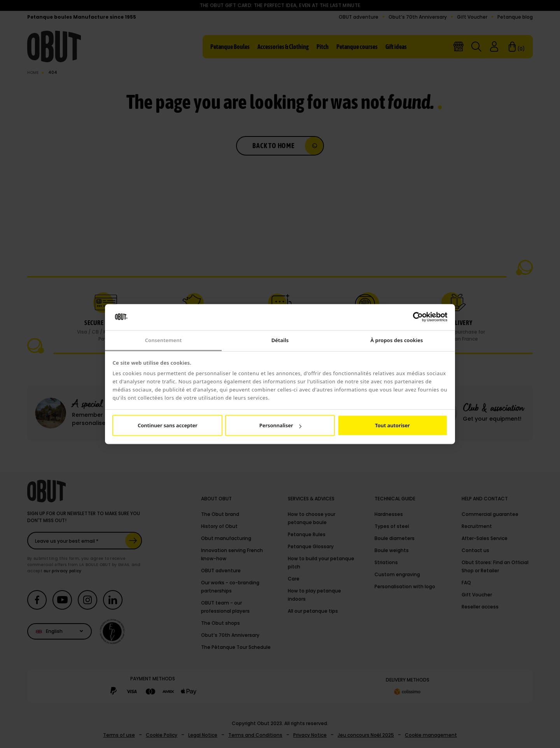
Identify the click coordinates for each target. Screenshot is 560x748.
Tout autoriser (392, 425)
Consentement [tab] (164, 340)
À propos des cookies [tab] (396, 340)
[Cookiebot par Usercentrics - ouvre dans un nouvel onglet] (414, 317)
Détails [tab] (280, 340)
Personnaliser (280, 425)
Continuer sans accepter (168, 425)
